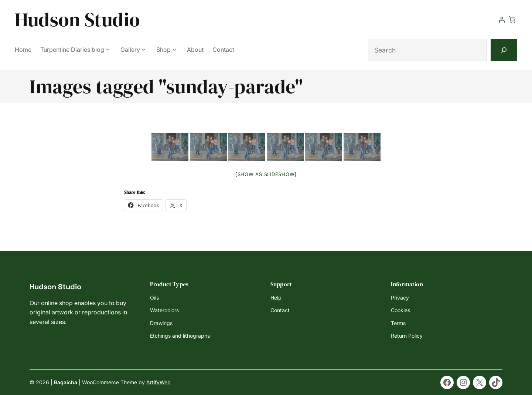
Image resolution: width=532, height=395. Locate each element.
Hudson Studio (77, 19)
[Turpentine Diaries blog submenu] (108, 49)
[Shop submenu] (174, 49)
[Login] (502, 20)
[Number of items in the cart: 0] (512, 20)
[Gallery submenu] (144, 49)
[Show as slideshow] (266, 174)
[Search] (504, 50)
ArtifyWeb (158, 382)
